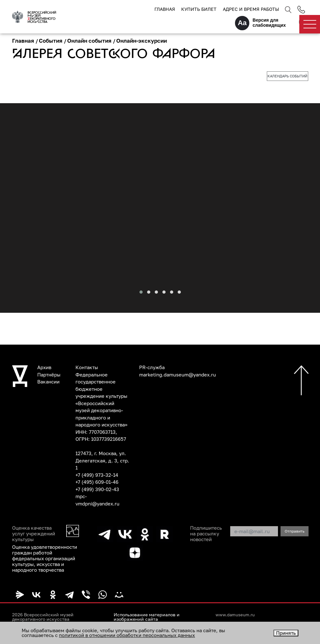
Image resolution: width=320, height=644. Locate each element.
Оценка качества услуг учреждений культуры (34, 533)
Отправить (295, 531)
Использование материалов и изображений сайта (147, 617)
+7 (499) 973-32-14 (97, 475)
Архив (44, 367)
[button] (141, 292)
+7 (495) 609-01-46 (97, 482)
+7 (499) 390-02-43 (97, 489)
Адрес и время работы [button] (251, 9)
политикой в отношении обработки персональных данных (127, 635)
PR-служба (152, 367)
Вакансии (48, 382)
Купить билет (199, 9)
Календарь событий (287, 76)
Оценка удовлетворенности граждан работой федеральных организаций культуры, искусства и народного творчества (45, 558)
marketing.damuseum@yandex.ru (178, 375)
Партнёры (49, 375)
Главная (165, 9)
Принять (286, 633)
